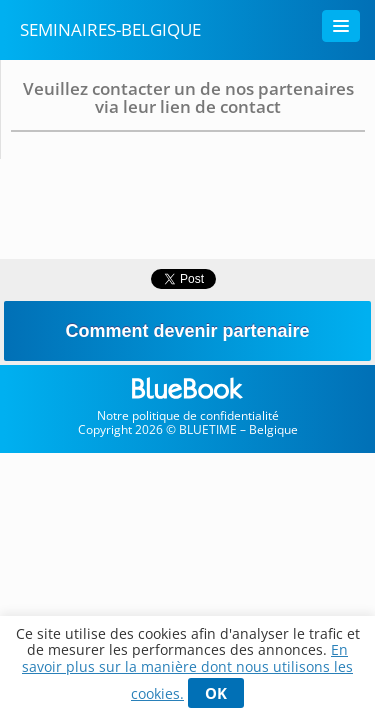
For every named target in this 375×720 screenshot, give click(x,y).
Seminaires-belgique (110, 29)
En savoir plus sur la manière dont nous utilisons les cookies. (187, 671)
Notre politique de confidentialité (188, 415)
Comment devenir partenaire (187, 331)
